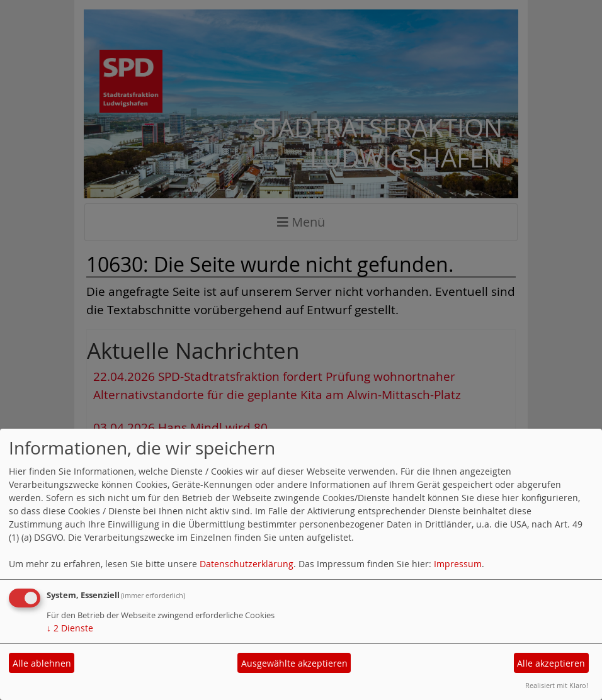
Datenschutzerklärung (247, 564)
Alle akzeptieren (551, 663)
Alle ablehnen (42, 663)
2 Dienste (70, 628)
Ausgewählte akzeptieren (294, 663)
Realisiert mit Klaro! (557, 685)
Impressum (458, 564)
